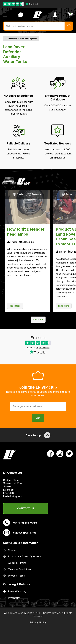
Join (38, 418)
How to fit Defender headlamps (26, 232)
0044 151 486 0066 (20, 523)
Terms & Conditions (20, 569)
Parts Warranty (17, 591)
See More (38, 320)
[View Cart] (70, 15)
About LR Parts (17, 563)
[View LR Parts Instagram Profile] (60, 454)
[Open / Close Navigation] (6, 15)
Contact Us (26, 508)
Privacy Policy (16, 576)
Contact (13, 550)
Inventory (14, 598)
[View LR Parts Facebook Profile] (50, 454)
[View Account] (55, 15)
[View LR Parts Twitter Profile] (69, 454)
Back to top (38, 435)
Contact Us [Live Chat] (21, 15)
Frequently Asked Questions (25, 556)
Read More (15, 306)
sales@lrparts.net (20, 533)
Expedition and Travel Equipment (22, 39)
